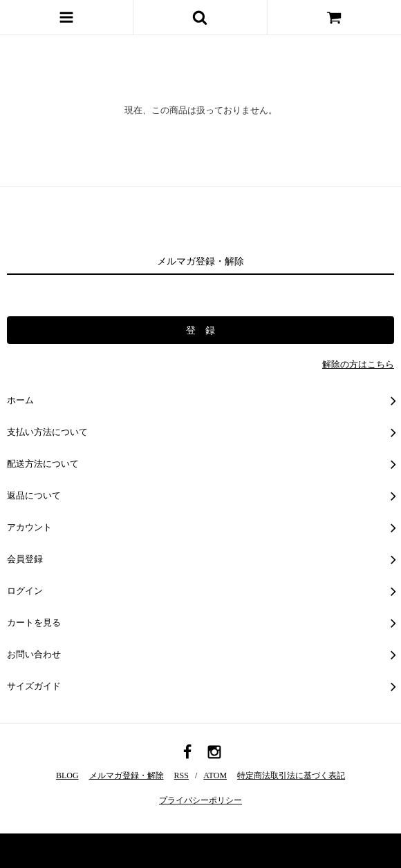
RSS (181, 775)
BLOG (67, 775)
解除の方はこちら (358, 364)
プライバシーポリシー (200, 800)
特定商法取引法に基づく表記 (291, 775)
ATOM (215, 775)
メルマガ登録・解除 (127, 775)
